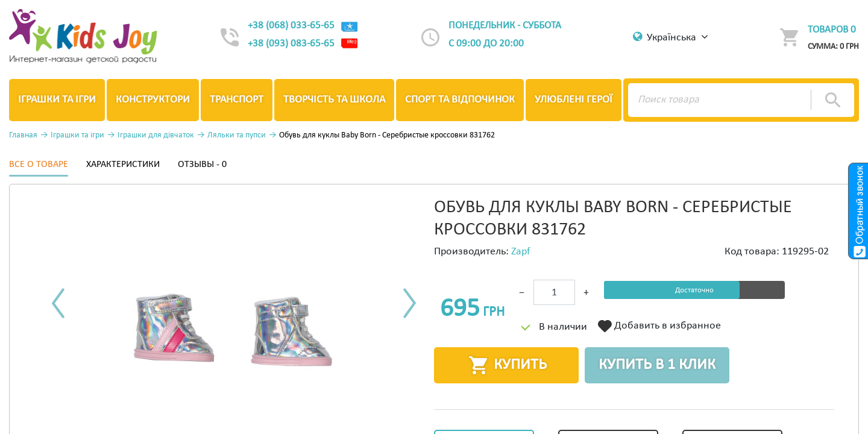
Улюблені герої (574, 100)
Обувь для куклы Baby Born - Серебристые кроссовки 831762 (387, 135)
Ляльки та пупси (237, 135)
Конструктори (153, 100)
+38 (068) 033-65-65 (303, 26)
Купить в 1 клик (657, 365)
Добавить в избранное (659, 326)
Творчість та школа (334, 100)
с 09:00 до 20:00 (486, 44)
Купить (507, 365)
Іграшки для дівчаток (156, 135)
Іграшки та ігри (57, 100)
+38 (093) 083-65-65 (303, 44)
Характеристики (123, 165)
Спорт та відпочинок (460, 100)
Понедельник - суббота (505, 26)
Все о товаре (39, 165)
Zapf (521, 252)
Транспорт (237, 100)
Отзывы (202, 165)
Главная (23, 135)
